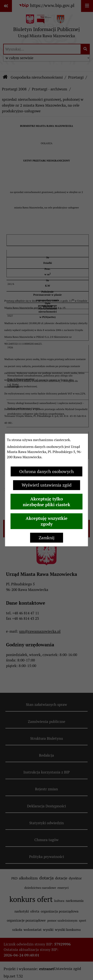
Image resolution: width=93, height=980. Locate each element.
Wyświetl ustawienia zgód (47, 485)
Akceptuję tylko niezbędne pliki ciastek (46, 502)
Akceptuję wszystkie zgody (47, 521)
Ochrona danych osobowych (46, 472)
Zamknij (47, 538)
